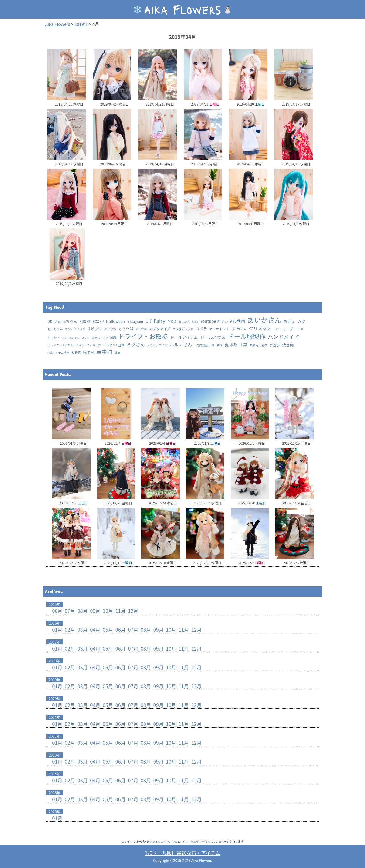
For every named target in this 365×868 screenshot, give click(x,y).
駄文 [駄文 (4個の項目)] (118, 352)
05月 (108, 630)
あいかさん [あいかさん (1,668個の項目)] (264, 320)
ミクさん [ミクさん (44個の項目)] (136, 344)
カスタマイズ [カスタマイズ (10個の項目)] (160, 329)
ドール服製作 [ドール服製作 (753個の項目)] (247, 336)
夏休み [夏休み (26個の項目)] (231, 344)
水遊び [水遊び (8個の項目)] (275, 345)
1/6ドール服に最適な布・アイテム (182, 853)
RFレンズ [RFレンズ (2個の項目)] (184, 322)
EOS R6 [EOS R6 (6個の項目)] (85, 321)
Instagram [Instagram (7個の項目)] (135, 321)
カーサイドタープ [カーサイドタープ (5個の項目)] (222, 329)
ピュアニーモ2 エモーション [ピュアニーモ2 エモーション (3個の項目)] (66, 345)
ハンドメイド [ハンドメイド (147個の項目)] (284, 337)
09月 (95, 611)
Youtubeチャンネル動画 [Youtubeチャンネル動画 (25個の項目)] (223, 321)
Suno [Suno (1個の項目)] (195, 322)
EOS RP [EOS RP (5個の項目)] (98, 321)
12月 (133, 611)
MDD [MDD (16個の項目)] (172, 321)
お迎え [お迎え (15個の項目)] (289, 321)
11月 (121, 611)
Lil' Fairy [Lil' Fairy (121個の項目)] (155, 320)
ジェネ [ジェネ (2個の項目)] (299, 329)
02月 (70, 630)
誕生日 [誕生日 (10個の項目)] (89, 352)
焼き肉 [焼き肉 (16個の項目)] (288, 345)
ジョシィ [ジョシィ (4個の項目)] (54, 338)
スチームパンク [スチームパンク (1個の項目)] (71, 338)
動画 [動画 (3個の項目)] (219, 345)
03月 (83, 630)
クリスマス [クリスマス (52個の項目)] (260, 328)
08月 (83, 611)
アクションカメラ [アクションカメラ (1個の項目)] (75, 329)
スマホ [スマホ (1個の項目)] (85, 338)
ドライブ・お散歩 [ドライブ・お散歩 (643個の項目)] (143, 336)
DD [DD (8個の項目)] (50, 321)
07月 (70, 611)
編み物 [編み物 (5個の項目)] (76, 352)
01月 (57, 630)
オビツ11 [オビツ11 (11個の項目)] (95, 329)
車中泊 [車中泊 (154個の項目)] (104, 352)
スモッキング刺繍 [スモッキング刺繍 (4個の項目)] (104, 338)
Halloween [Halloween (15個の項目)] (115, 321)
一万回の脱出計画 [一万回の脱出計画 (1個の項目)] (204, 345)
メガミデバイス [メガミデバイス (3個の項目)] (157, 345)
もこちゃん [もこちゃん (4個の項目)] (55, 329)
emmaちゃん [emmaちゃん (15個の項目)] (66, 321)
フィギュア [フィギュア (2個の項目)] (94, 345)
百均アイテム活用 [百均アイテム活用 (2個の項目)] (58, 352)
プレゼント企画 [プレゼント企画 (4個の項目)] (114, 345)
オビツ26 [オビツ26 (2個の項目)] (141, 329)
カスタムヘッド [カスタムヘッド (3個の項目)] (183, 329)
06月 (57, 611)
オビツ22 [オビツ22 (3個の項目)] (110, 329)
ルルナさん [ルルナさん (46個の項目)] (181, 344)
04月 (95, 630)
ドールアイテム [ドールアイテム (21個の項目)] (184, 337)
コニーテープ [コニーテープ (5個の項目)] (283, 329)
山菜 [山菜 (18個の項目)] (243, 345)
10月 (108, 611)
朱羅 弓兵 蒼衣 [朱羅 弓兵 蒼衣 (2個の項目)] (258, 345)
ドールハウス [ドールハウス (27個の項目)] (213, 337)
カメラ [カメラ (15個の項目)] (201, 329)
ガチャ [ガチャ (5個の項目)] (242, 329)
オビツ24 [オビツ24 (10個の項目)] (126, 329)
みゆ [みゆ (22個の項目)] (301, 321)
